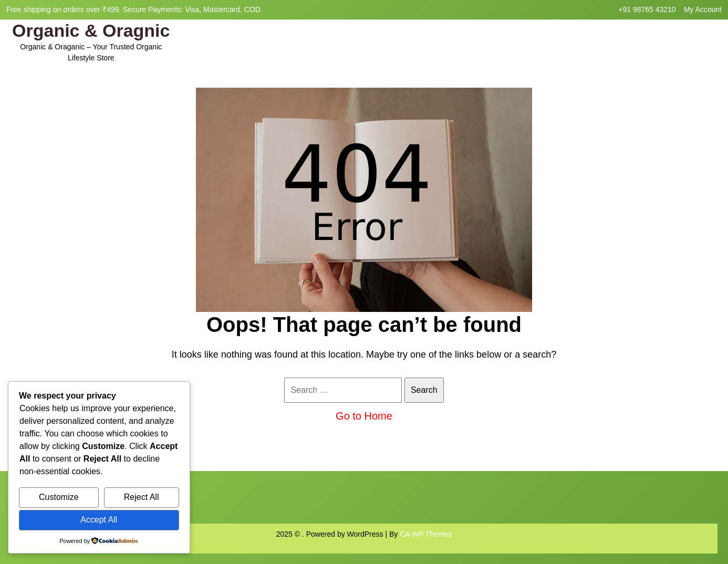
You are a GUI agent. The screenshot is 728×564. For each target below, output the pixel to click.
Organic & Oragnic (91, 30)
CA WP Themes (426, 534)
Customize (59, 497)
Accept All (99, 520)
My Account (703, 9)
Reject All (142, 497)
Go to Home (364, 416)
